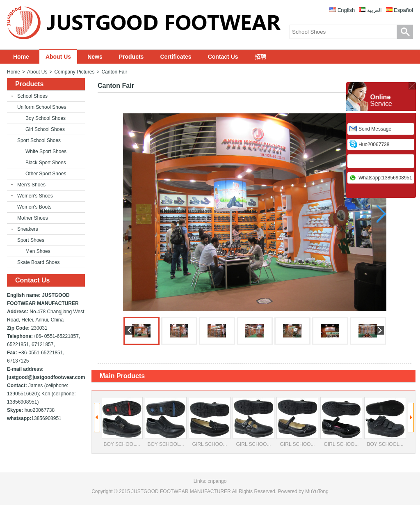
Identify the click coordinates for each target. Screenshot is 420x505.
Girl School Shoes (45, 129)
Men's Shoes (31, 185)
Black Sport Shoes (46, 163)
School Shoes (32, 96)
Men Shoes (38, 251)
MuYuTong (317, 491)
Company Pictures (74, 72)
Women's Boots (34, 207)
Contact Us (223, 57)
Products (131, 57)
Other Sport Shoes (46, 174)
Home (21, 57)
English (346, 10)
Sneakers (28, 229)
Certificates (176, 57)
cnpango (217, 481)
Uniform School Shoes (42, 107)
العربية (374, 10)
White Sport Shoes (46, 151)
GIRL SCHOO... (210, 422)
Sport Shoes (31, 240)
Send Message (375, 129)
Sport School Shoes (39, 140)
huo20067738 (374, 145)
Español (403, 10)
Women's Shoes (35, 196)
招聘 (260, 57)
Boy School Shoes (46, 118)
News (95, 57)
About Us (58, 57)
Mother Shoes (33, 218)
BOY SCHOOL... (122, 422)
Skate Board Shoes (38, 262)
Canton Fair (114, 72)
